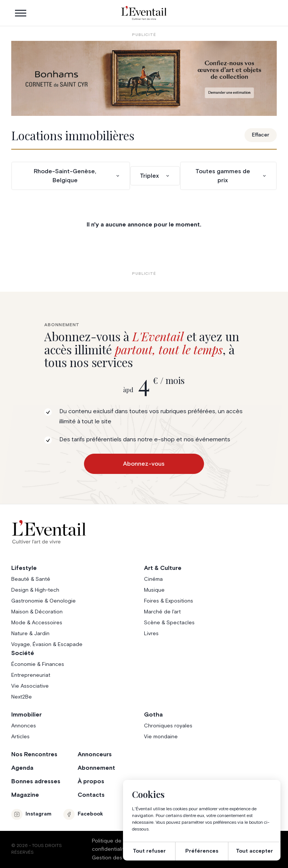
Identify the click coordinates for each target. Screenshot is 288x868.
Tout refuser (149, 851)
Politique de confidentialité (110, 845)
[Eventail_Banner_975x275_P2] (144, 78)
